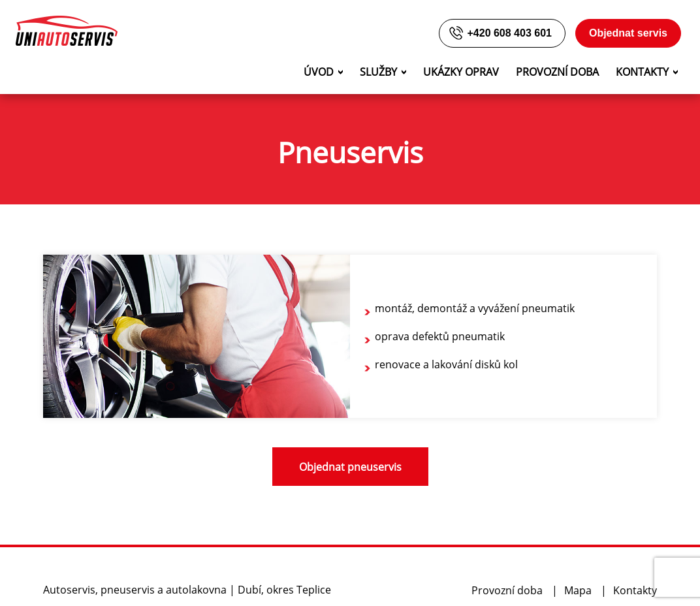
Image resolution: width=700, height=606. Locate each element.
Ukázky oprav (461, 72)
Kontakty (642, 72)
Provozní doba (557, 72)
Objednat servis (628, 33)
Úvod (319, 72)
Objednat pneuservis (350, 467)
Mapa (578, 590)
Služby (378, 72)
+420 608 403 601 (500, 33)
